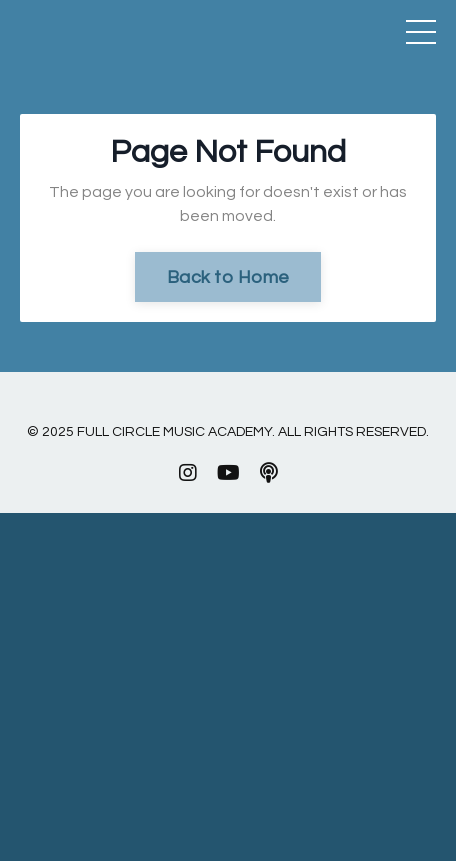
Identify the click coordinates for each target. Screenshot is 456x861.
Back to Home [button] (228, 277)
